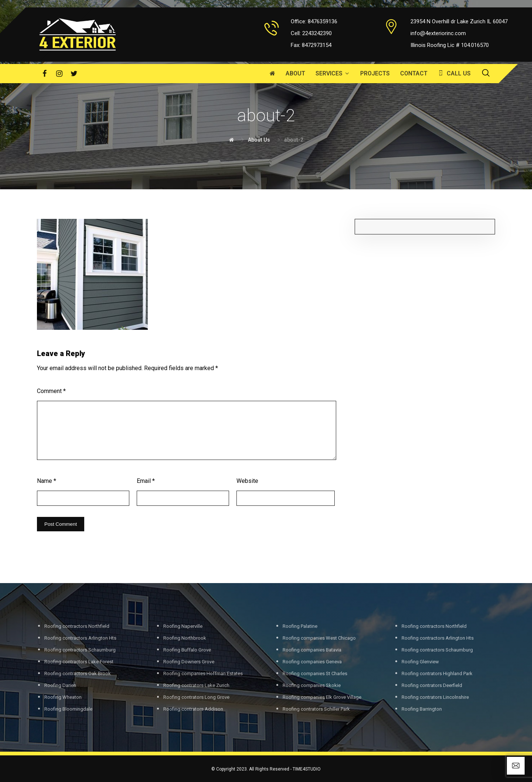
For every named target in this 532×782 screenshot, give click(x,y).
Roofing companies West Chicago (319, 638)
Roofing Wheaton (63, 697)
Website (247, 481)
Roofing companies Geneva (312, 662)
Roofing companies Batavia (312, 650)
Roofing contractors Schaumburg (80, 650)
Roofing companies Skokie (312, 685)
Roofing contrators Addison (193, 709)
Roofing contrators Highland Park (437, 673)
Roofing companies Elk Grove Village (322, 697)
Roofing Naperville (183, 626)
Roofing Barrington (422, 709)
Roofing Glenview (420, 662)
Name (47, 481)
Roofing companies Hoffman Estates (203, 673)
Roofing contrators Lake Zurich (196, 685)
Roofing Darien (60, 685)
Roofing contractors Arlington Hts (80, 638)
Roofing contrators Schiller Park (316, 709)
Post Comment (61, 524)
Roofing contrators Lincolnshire (435, 697)
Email (146, 481)
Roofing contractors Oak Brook (78, 673)
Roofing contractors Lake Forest (79, 662)
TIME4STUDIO (307, 769)
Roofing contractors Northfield (77, 626)
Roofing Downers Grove (189, 662)
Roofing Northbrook (185, 638)
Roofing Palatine (300, 626)
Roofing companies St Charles (315, 673)
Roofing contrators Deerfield (432, 685)
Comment (51, 391)
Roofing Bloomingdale (68, 709)
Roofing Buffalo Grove (187, 650)
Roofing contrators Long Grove (196, 697)
